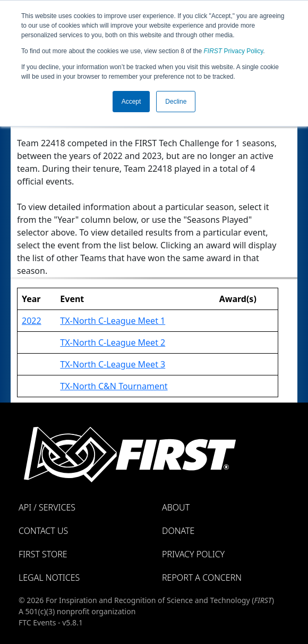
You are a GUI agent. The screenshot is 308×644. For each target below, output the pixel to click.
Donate (178, 531)
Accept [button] (131, 102)
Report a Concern (202, 578)
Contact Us (43, 531)
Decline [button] (176, 102)
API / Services (47, 507)
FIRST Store (43, 554)
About (176, 507)
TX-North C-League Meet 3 (113, 364)
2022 (32, 321)
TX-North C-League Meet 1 (113, 321)
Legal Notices (49, 578)
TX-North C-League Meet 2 (113, 342)
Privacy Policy (234, 51)
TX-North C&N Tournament (114, 386)
